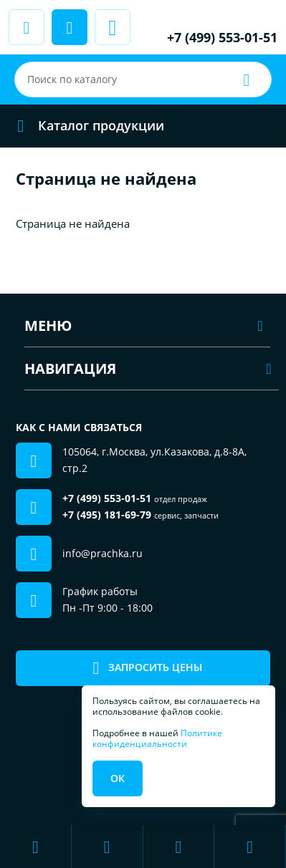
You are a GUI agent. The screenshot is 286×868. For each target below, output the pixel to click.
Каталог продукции (86, 126)
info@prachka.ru (103, 553)
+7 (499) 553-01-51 (222, 37)
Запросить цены (143, 668)
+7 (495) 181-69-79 (107, 515)
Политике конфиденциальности (157, 738)
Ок (118, 778)
